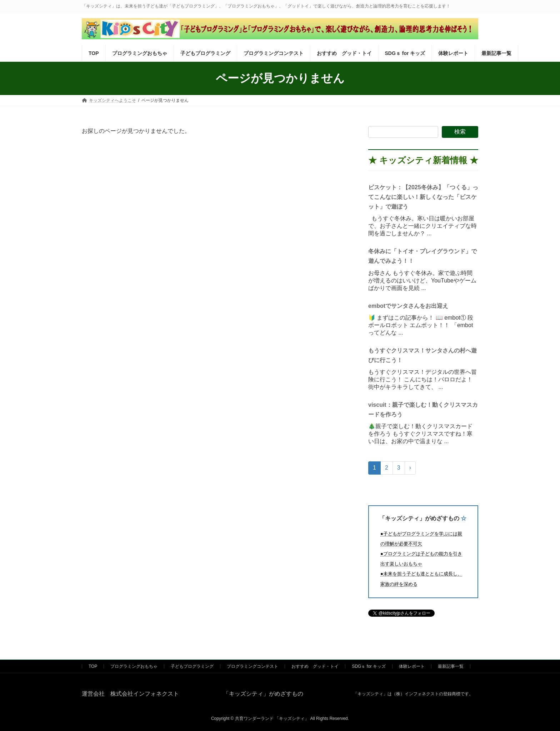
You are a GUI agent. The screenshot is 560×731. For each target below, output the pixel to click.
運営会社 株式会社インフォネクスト (130, 694)
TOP (93, 666)
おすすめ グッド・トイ (315, 666)
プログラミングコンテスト (252, 666)
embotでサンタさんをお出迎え (408, 306)
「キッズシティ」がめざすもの (419, 519)
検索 (460, 132)
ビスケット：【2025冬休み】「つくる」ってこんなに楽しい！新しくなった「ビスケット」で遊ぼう (423, 197)
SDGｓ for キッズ (369, 666)
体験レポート (412, 666)
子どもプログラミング (192, 666)
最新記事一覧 (451, 666)
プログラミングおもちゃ (134, 666)
